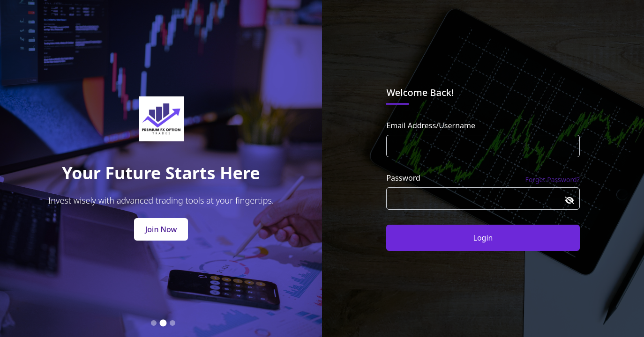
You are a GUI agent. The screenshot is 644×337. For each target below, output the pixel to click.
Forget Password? (553, 179)
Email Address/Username (431, 125)
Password (403, 178)
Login (483, 238)
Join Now (161, 229)
